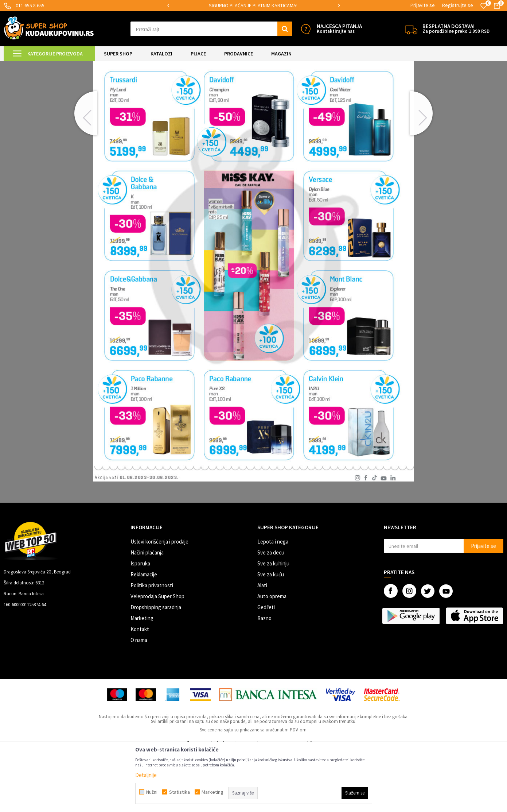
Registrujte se (458, 5)
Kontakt (140, 690)
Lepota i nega (273, 602)
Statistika (180, 792)
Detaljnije (146, 775)
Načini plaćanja (147, 613)
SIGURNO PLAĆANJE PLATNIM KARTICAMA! (253, 5)
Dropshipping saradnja (156, 668)
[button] (211, 29)
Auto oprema (272, 657)
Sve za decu (271, 613)
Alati (262, 646)
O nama (139, 701)
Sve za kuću (271, 635)
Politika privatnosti (152, 646)
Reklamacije (144, 635)
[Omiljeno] (484, 6)
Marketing (142, 679)
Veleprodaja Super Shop (157, 657)
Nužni (152, 792)
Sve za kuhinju (273, 624)
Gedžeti (266, 668)
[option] (254, 6)
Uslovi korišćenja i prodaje (159, 602)
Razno (264, 679)
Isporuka (140, 624)
